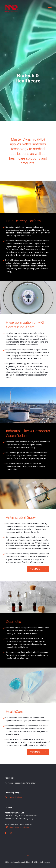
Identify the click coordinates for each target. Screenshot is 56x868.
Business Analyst (13, 797)
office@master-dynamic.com (17, 827)
